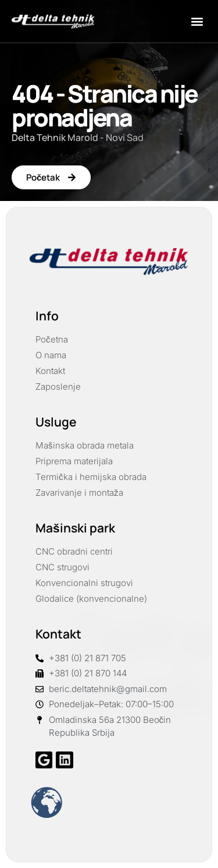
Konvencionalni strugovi (84, 583)
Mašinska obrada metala (85, 445)
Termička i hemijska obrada (91, 477)
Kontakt (50, 371)
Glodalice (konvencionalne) (91, 599)
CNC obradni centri (74, 551)
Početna (52, 339)
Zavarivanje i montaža (79, 493)
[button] (197, 21)
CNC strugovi (62, 567)
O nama (51, 355)
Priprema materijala (74, 461)
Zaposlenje (58, 387)
